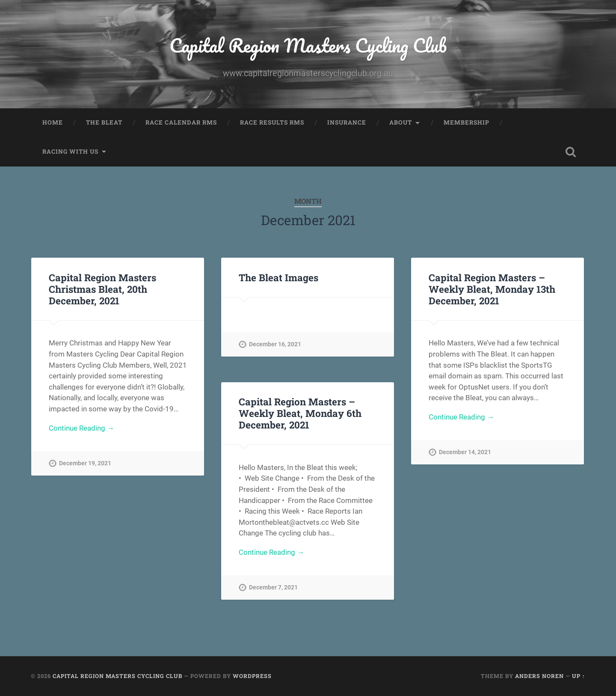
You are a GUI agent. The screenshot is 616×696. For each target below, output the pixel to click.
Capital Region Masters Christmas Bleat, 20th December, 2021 (102, 289)
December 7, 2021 (273, 587)
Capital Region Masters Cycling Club (308, 45)
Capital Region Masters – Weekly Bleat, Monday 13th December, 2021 (492, 289)
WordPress (252, 676)
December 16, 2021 (275, 344)
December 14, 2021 (465, 452)
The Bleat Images (278, 277)
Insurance (347, 122)
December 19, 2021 (85, 463)
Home (53, 122)
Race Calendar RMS (181, 122)
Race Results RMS (272, 122)
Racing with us (70, 152)
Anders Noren (539, 676)
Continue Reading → (81, 428)
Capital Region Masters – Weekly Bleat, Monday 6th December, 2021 (300, 413)
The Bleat (104, 122)
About (401, 122)
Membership (466, 122)
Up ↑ (579, 676)
